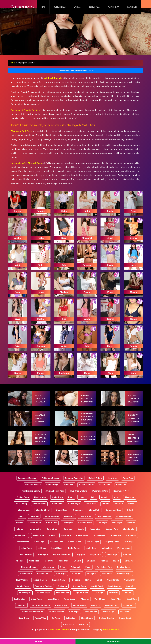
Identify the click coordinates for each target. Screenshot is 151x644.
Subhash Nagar (43, 599)
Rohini (88, 586)
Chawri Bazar (62, 516)
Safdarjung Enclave (51, 484)
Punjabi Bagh (23, 503)
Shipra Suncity (126, 624)
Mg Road (19, 567)
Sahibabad (71, 624)
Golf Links (69, 491)
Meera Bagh (112, 560)
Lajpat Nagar (27, 554)
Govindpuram (111, 611)
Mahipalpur (107, 554)
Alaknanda (130, 503)
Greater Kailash (85, 529)
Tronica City (68, 630)
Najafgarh (91, 567)
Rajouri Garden (40, 586)
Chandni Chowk (43, 516)
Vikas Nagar (70, 605)
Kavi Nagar (74, 618)
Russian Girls (60, 7)
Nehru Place (130, 567)
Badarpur (119, 510)
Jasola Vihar (95, 535)
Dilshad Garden (104, 522)
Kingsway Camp (112, 548)
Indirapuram (95, 7)
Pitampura (92, 580)
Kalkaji (52, 541)
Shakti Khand (87, 624)
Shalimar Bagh (79, 592)
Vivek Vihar (116, 605)
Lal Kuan (42, 554)
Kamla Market (82, 541)
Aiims (117, 503)
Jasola (81, 535)
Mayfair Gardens (86, 491)
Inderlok (131, 529)
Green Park (128, 484)
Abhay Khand (61, 611)
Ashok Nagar (74, 510)
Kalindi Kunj (38, 541)
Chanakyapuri (24, 516)
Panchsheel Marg (100, 497)
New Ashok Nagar (29, 573)
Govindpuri (68, 529)
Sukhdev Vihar (62, 599)
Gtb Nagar (102, 529)
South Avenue (114, 592)
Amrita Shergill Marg (55, 497)
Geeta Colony (35, 529)
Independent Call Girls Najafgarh (26, 169)
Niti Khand (125, 618)
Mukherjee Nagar (124, 522)
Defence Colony (52, 522)
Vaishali (77, 7)
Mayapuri (81, 560)
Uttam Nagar (37, 605)
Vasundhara (114, 7)
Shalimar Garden (106, 624)
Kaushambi (132, 7)
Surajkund (21, 611)
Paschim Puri (26, 580)
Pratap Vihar (40, 624)
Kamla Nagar (100, 541)
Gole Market (52, 529)
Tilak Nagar (98, 599)
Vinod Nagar (100, 605)
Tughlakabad (20, 605)
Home (45, 7)
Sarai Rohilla (113, 586)
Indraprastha (35, 535)
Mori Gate (49, 567)
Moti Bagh (64, 567)
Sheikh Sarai (97, 592)
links (93, 503)
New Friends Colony (31, 497)
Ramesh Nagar (59, 586)
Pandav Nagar (124, 573)
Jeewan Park (112, 535)
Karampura (131, 541)
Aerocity (105, 503)
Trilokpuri (128, 599)
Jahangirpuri (52, 535)
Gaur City (95, 611)
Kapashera (116, 541)
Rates (71, 503)
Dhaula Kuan (86, 522)
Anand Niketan (39, 510)
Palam (88, 573)
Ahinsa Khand (79, 611)
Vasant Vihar (105, 491)
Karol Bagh (39, 548)
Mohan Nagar (108, 618)
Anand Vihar (57, 510)
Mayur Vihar (96, 560)
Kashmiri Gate (56, 548)
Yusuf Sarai (132, 605)
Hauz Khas (112, 484)
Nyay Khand (24, 624)
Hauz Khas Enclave (78, 497)
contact (82, 503)
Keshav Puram (75, 548)
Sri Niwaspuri (25, 599)
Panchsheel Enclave (27, 484)
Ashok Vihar (91, 510)
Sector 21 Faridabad (41, 611)
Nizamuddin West (121, 497)
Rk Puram (75, 586)
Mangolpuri (43, 560)
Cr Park (130, 516)
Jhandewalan (129, 535)
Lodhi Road (91, 554)
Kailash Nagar (21, 541)
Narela (116, 567)
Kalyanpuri (66, 541)
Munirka (77, 567)
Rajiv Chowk (22, 586)
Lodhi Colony (74, 554)
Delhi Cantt (69, 522)
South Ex (130, 592)
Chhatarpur (78, 516)
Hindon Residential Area (32, 618)
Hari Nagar (117, 529)
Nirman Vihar (49, 573)
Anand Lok (121, 491)
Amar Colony (21, 510)
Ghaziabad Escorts (60, 636)
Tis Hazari (113, 599)
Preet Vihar (107, 580)
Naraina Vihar (40, 503)
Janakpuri (68, 535)
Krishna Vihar (91, 618)
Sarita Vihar (130, 586)
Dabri (22, 522)
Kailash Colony (95, 484)
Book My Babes (111, 636)
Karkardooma (23, 548)
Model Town (57, 503)
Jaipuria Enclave (56, 618)
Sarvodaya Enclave (44, 592)
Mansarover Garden (62, 560)
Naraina (104, 567)
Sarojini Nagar (23, 592)
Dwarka (20, 529)
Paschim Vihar (44, 580)
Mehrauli (127, 560)
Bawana (132, 510)
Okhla (63, 573)
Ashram (105, 510)
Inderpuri (20, 535)
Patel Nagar (61, 580)
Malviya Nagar (124, 554)
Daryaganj (34, 522)
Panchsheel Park (104, 573)
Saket (99, 586)
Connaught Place (113, 516)
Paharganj (75, 573)
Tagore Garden (81, 599)
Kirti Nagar (130, 548)
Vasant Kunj (53, 605)
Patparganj (77, 580)
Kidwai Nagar (93, 548)
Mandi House (26, 560)
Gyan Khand (129, 611)
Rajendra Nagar (124, 580)
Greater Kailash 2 (33, 491)
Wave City (84, 630)
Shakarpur (62, 592)
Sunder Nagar (52, 491)
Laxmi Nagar (57, 554)
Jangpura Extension (74, 484)
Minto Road (34, 567)
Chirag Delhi (94, 516)
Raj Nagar (56, 624)
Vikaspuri (85, 605)
